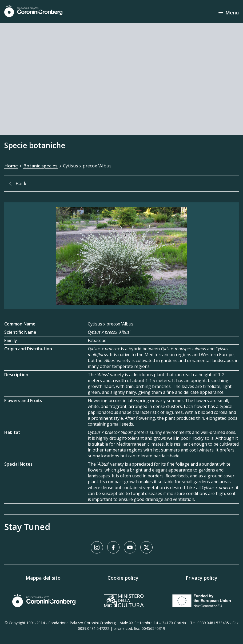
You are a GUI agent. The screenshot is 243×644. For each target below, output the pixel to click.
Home (11, 166)
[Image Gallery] (121, 256)
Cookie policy (123, 578)
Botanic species (40, 166)
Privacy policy (202, 578)
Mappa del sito (43, 578)
